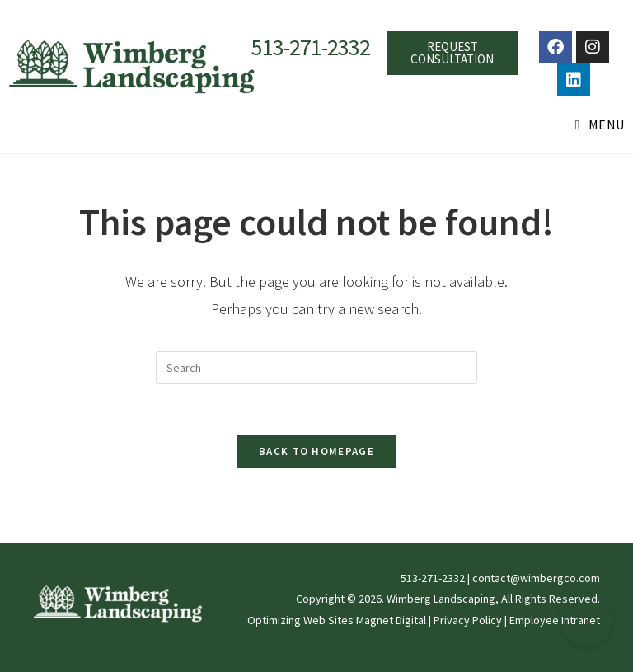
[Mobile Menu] (600, 125)
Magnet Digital (391, 620)
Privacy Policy (468, 620)
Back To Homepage (316, 451)
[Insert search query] (316, 368)
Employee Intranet (555, 620)
